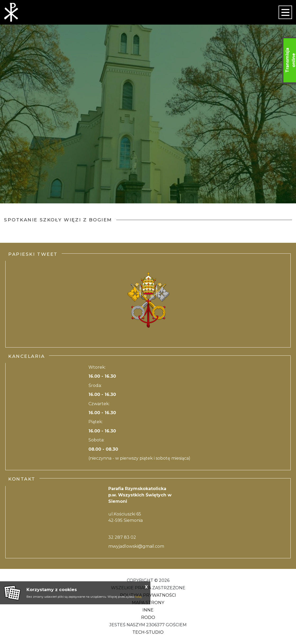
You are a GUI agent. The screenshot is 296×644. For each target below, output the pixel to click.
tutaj (138, 597)
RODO (148, 617)
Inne (148, 610)
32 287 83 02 (122, 537)
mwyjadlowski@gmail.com (136, 546)
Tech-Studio (148, 632)
